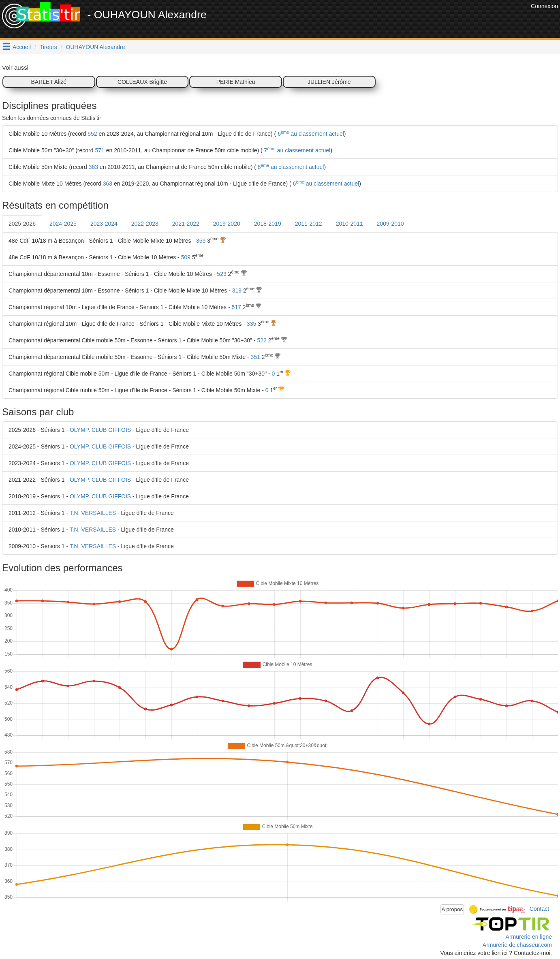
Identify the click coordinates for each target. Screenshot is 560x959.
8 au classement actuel (290, 167)
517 (236, 307)
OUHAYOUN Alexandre (96, 47)
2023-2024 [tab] (104, 224)
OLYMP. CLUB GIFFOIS (100, 430)
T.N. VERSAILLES (93, 513)
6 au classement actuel (310, 134)
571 (99, 150)
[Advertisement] (381, 20)
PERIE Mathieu (236, 82)
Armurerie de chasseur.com (517, 945)
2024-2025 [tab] (63, 224)
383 (93, 167)
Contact (539, 909)
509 (186, 257)
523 (221, 274)
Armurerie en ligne (529, 937)
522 (262, 340)
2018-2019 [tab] (268, 224)
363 (108, 184)
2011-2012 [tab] (309, 224)
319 (237, 290)
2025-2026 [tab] (22, 224)
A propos (452, 909)
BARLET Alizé (49, 82)
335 (251, 324)
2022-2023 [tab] (145, 224)
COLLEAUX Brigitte (142, 82)
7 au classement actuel (297, 150)
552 (92, 134)
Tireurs (48, 47)
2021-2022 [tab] (186, 224)
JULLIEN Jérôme (329, 82)
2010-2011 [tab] (349, 224)
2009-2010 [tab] (390, 224)
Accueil (22, 47)
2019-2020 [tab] (227, 224)
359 (201, 241)
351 (255, 357)
